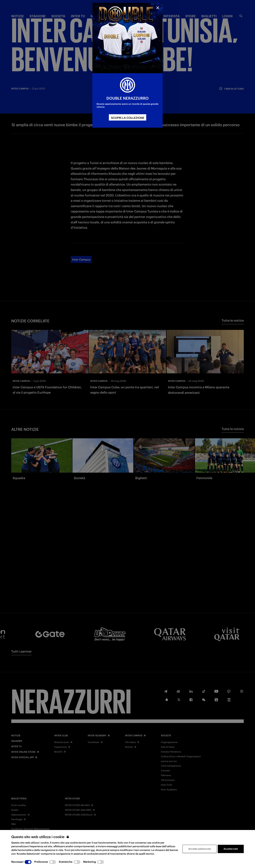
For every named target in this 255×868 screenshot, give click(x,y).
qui (93, 850)
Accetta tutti (231, 849)
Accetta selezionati (200, 849)
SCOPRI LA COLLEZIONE (128, 118)
